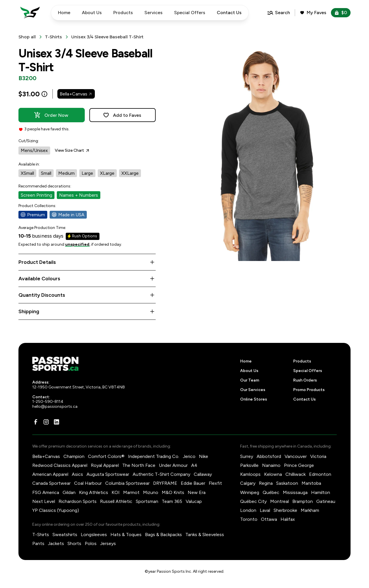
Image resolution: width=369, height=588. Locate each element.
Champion (74, 456)
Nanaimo (271, 465)
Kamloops (250, 474)
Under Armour (173, 465)
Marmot (131, 492)
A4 (194, 465)
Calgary (248, 483)
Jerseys (108, 543)
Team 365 (172, 501)
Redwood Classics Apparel (60, 465)
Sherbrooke (285, 510)
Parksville (249, 465)
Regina (266, 483)
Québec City (253, 501)
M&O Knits (173, 492)
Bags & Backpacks (163, 535)
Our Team (250, 380)
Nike (204, 456)
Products (123, 13)
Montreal (279, 501)
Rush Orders (305, 380)
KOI (116, 492)
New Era (197, 492)
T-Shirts (41, 535)
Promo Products (309, 390)
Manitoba (311, 483)
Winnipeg (250, 492)
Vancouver (296, 456)
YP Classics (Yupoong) (56, 510)
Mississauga (295, 492)
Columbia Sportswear (127, 483)
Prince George (299, 465)
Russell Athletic (116, 501)
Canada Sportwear (51, 483)
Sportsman (147, 501)
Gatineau (326, 501)
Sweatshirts (65, 535)
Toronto (249, 519)
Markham (310, 510)
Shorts (74, 543)
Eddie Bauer (193, 483)
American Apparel (50, 474)
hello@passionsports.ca (55, 406)
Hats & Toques (126, 535)
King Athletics (94, 492)
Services (154, 13)
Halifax (288, 519)
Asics (77, 474)
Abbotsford (269, 456)
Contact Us (304, 399)
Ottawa (269, 519)
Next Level (44, 501)
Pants (38, 543)
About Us (92, 13)
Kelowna (273, 474)
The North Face (139, 465)
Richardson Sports (78, 501)
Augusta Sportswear (108, 474)
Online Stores (254, 399)
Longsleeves (94, 535)
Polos (91, 543)
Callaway (203, 474)
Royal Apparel (105, 465)
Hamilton (321, 492)
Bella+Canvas (46, 456)
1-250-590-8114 (48, 402)
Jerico (189, 456)
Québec (271, 492)
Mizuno (151, 492)
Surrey (247, 456)
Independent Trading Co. (154, 456)
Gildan (69, 492)
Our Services (253, 390)
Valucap (194, 501)
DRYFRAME (165, 483)
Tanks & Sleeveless (205, 535)
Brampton (303, 501)
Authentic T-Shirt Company (161, 474)
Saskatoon (287, 483)
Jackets (56, 543)
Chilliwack (295, 474)
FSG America (46, 492)
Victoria (318, 456)
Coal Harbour (88, 483)
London (248, 510)
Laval (265, 510)
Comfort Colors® (106, 456)
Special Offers (190, 13)
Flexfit (215, 483)
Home (64, 13)
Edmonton (320, 474)
